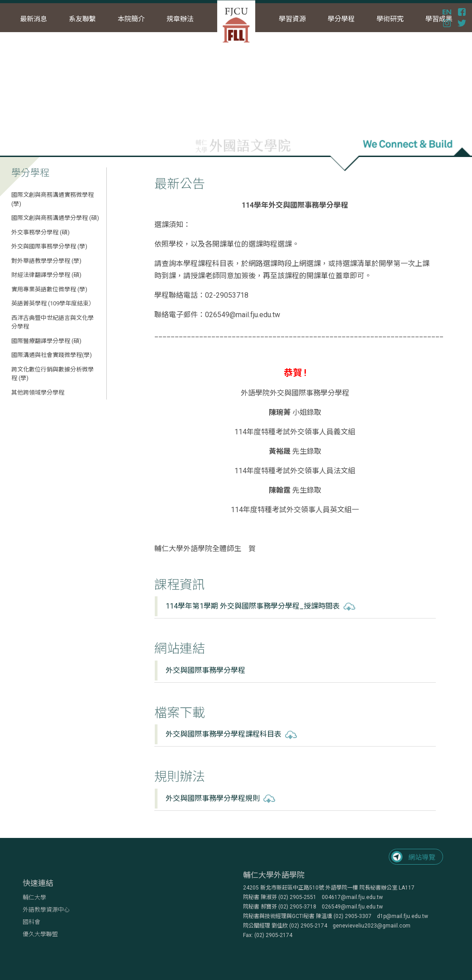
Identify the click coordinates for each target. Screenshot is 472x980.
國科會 (31, 922)
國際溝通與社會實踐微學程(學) (52, 355)
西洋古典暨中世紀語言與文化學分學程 (52, 322)
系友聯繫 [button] (82, 19)
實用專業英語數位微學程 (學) (49, 289)
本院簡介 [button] (131, 19)
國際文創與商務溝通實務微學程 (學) (52, 199)
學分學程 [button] (341, 19)
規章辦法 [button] (180, 19)
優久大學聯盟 (40, 934)
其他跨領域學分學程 (38, 392)
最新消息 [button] (33, 19)
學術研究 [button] (390, 19)
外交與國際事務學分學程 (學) (49, 246)
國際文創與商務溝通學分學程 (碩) (55, 218)
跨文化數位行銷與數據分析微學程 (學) (52, 374)
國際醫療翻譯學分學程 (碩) (46, 341)
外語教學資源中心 (46, 910)
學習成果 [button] (439, 19)
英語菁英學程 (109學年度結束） (53, 303)
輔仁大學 (34, 897)
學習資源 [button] (292, 19)
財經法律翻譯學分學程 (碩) (46, 275)
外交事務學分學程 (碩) (41, 232)
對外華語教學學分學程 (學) (46, 261)
